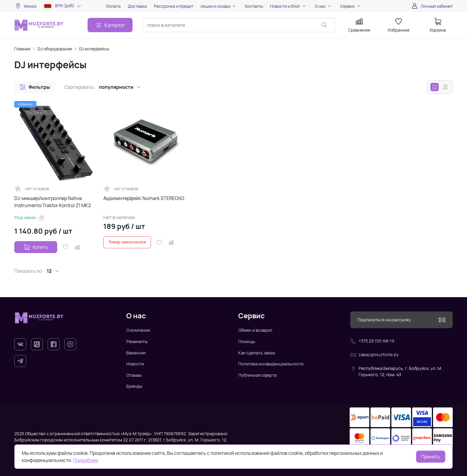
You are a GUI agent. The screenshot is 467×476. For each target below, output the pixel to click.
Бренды (134, 386)
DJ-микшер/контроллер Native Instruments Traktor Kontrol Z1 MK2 (53, 202)
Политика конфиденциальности (271, 364)
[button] (35, 87)
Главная (22, 49)
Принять (431, 457)
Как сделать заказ (257, 353)
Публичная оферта (257, 375)
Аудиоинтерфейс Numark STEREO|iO (144, 198)
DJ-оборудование (55, 49)
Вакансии (136, 353)
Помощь (247, 341)
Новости (135, 364)
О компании (138, 330)
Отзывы (134, 375)
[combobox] (238, 25)
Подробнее (85, 460)
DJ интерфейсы (94, 49)
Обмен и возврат (255, 330)
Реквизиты (137, 341)
